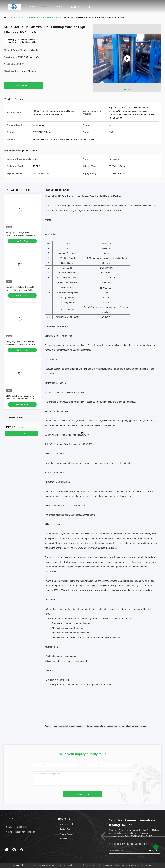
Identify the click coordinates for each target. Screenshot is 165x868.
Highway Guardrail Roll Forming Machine (40, 17)
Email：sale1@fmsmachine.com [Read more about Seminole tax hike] (20, 832)
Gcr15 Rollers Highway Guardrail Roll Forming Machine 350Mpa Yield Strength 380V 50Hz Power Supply (21, 290)
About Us (61, 7)
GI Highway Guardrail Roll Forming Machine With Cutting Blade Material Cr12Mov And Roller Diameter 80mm (21, 344)
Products (45, 7)
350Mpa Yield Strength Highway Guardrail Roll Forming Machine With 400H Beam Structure (21, 235)
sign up (153, 851)
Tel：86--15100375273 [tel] (16, 827)
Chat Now (24, 85)
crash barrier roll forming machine (69, 726)
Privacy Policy (19, 865)
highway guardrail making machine (101, 726)
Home (32, 7)
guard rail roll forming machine (133, 726)
